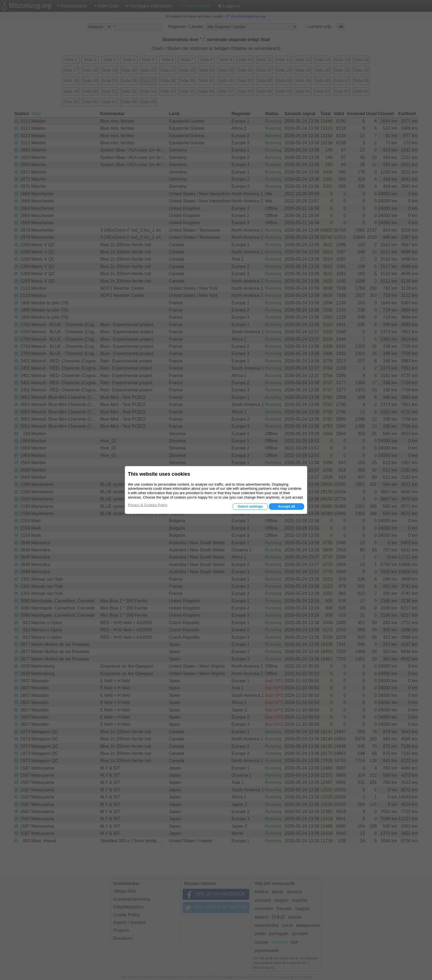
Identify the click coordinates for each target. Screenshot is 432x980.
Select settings (250, 506)
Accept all (286, 506)
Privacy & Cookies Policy (148, 505)
